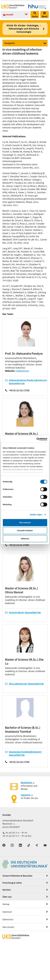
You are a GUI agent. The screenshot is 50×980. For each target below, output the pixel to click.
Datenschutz (8, 920)
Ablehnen (25, 539)
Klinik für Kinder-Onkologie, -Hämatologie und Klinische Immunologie (24, 29)
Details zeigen (36, 515)
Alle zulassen (25, 522)
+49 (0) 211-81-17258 (19, 390)
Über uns (7, 897)
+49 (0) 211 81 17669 (19, 545)
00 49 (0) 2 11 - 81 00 (16, 833)
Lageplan (25, 795)
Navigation (10, 43)
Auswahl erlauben (25, 530)
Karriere (7, 890)
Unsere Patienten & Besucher (17, 876)
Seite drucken (8, 927)
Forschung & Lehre (12, 883)
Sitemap (6, 904)
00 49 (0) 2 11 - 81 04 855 (18, 836)
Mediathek (26, 783)
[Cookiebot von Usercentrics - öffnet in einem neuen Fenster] (37, 439)
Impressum (7, 912)
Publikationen (22, 371)
